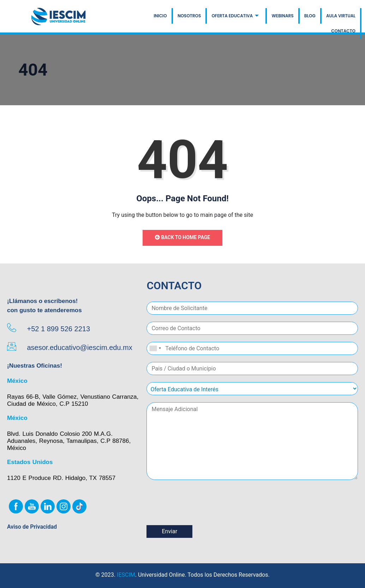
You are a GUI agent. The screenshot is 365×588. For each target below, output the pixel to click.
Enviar (169, 531)
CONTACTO (343, 31)
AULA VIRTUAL (341, 16)
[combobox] (155, 348)
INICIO (161, 16)
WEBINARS (283, 16)
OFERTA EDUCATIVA (235, 16)
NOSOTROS (190, 16)
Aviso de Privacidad (32, 527)
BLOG (310, 16)
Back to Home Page (182, 237)
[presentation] (200, 513)
